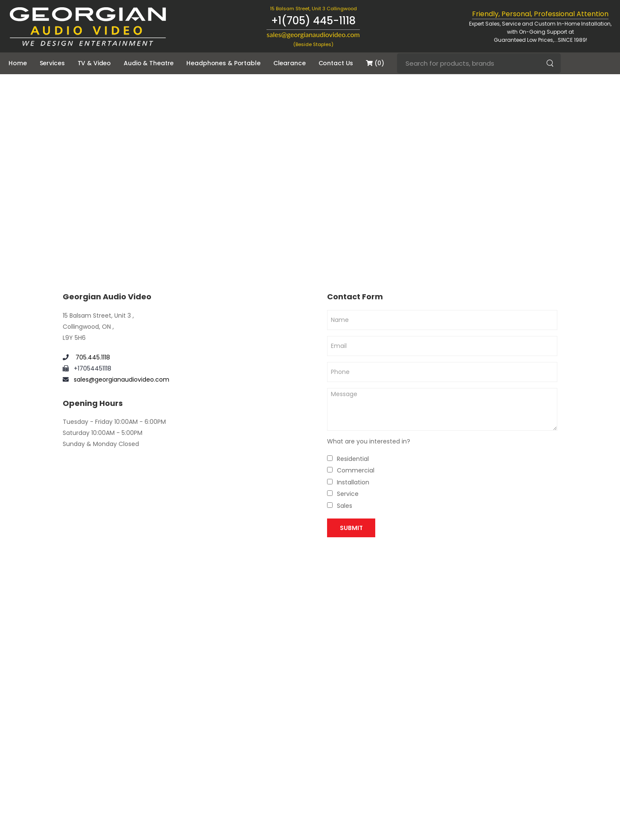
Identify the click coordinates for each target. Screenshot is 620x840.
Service (348, 494)
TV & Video (94, 63)
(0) (375, 63)
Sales (345, 506)
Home (18, 63)
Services (52, 63)
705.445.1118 (92, 357)
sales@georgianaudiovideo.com (122, 379)
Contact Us (336, 63)
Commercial (356, 470)
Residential (353, 459)
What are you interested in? (369, 441)
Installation (353, 482)
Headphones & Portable (223, 63)
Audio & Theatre (149, 63)
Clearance (290, 63)
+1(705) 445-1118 (313, 21)
